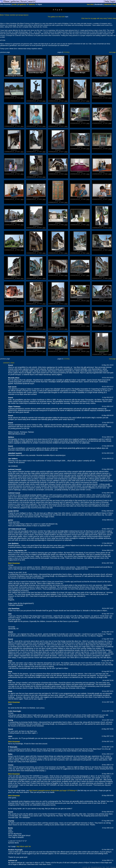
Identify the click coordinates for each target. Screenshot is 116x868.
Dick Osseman (14, 563)
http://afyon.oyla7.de (24, 846)
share (12, 363)
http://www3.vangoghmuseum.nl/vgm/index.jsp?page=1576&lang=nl (53, 790)
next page (112, 52)
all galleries (22, 4)
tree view (90, 4)
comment (6, 363)
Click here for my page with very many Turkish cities (99, 18)
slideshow (108, 4)
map (114, 4)
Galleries (32, 4)
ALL (68, 52)
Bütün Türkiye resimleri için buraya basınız (14, 15)
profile (14, 4)
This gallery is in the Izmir (56, 17)
